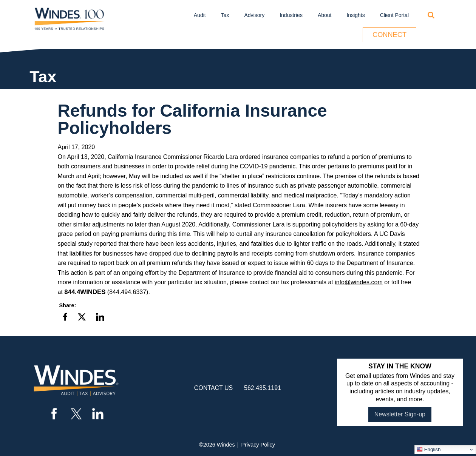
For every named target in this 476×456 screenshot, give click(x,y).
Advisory (255, 15)
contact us (214, 388)
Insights (355, 15)
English (429, 450)
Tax (225, 15)
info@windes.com (359, 282)
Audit (200, 15)
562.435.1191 (263, 388)
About (325, 15)
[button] (65, 317)
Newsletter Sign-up (400, 414)
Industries (291, 15)
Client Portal (394, 15)
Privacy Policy (258, 445)
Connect (389, 35)
